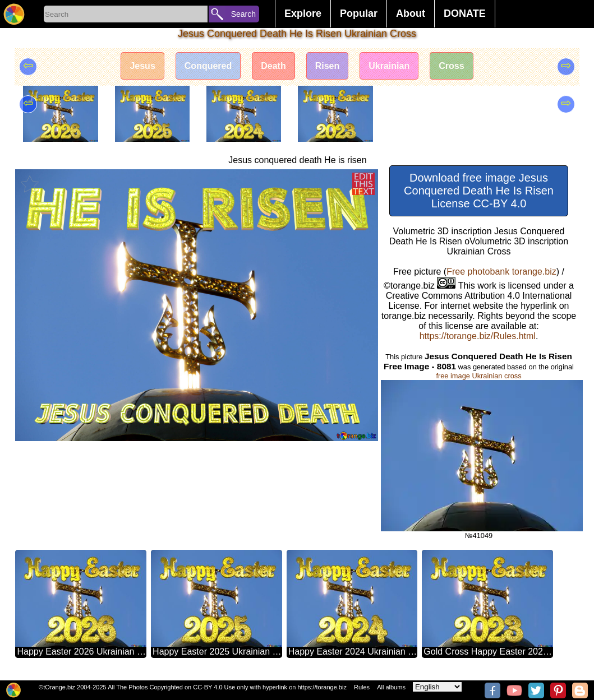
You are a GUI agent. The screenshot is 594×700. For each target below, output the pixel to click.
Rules (362, 687)
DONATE (465, 13)
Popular (359, 13)
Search (243, 14)
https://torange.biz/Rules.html (478, 336)
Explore (303, 13)
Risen (328, 66)
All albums (391, 687)
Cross (451, 66)
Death (273, 66)
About (411, 13)
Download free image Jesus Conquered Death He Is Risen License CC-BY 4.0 (479, 191)
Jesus (142, 66)
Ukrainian (389, 66)
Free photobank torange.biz (501, 272)
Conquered (208, 66)
